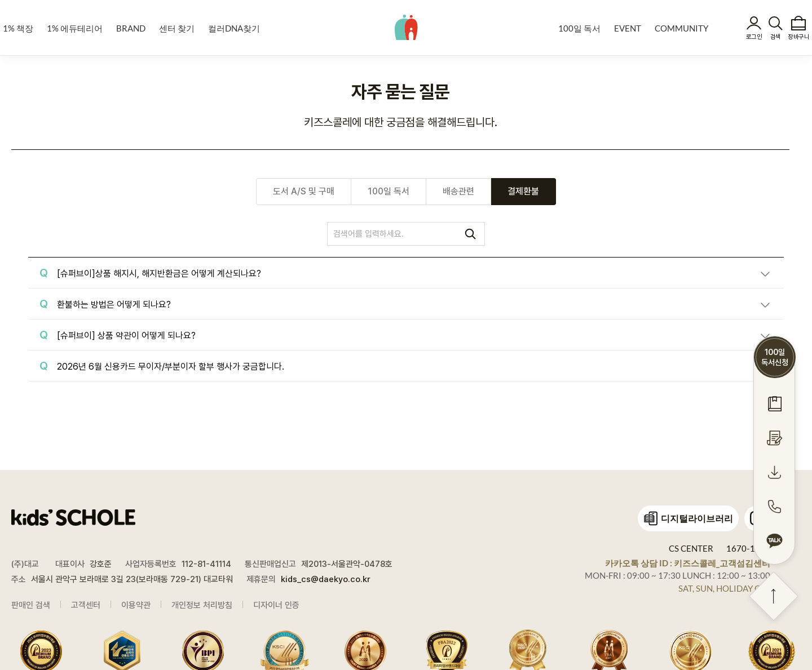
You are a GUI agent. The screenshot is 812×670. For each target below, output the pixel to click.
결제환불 (523, 191)
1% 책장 (18, 28)
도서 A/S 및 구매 (304, 191)
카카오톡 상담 (688, 563)
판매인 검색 (31, 605)
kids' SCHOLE (406, 27)
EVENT (628, 28)
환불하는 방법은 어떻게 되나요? (114, 305)
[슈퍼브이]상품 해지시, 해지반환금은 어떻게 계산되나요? (159, 274)
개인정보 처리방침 (202, 605)
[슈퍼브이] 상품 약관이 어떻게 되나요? (126, 336)
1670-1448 (748, 548)
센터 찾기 (177, 28)
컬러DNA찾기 (234, 28)
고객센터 (86, 605)
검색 (776, 37)
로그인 (754, 37)
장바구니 (798, 37)
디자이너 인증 (276, 605)
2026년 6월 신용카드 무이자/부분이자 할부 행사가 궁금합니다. (171, 367)
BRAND (131, 28)
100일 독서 (579, 28)
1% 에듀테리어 (75, 28)
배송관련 (458, 191)
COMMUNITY (681, 28)
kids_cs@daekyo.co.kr (326, 579)
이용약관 (136, 605)
